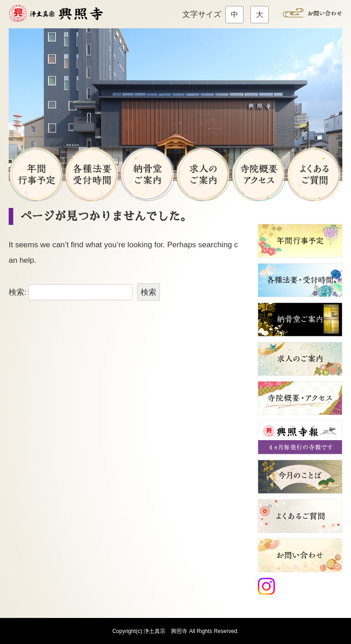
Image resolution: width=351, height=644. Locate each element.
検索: (18, 292)
